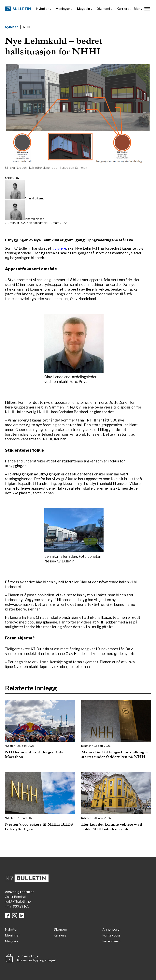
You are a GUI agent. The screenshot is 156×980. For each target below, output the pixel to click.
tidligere (59, 248)
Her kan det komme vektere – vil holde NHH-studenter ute (112, 827)
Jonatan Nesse (35, 219)
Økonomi (103, 9)
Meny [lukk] (142, 9)
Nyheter (43, 9)
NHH (27, 27)
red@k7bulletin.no (18, 902)
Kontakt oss (111, 936)
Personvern (111, 942)
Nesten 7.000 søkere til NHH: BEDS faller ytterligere (39, 827)
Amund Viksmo (35, 198)
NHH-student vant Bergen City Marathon (34, 754)
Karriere (123, 9)
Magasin (84, 9)
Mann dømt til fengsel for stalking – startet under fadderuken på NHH (114, 754)
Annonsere (111, 930)
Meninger (63, 9)
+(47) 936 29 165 (17, 906)
